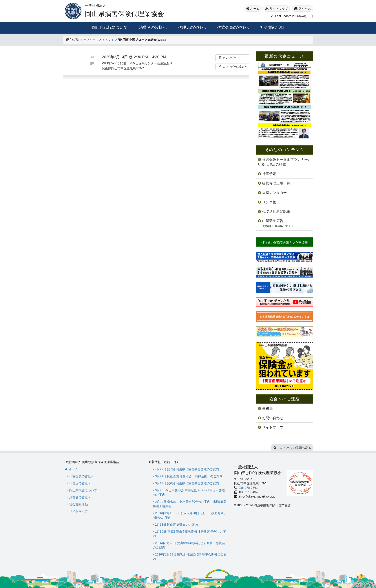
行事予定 (269, 174)
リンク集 (269, 202)
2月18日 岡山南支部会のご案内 (176, 525)
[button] (232, 67)
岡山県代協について (110, 27)
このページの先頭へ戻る (294, 448)
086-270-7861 (248, 488)
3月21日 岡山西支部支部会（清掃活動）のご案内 (189, 476)
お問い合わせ (273, 418)
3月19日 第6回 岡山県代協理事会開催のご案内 (187, 483)
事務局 (267, 409)
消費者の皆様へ (153, 27)
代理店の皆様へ (192, 27)
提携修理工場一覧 (276, 183)
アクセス (305, 9)
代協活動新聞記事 (276, 212)
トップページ (89, 40)
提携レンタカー (274, 193)
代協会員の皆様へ (233, 27)
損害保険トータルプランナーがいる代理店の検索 (285, 162)
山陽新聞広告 (277, 223)
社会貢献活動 (272, 27)
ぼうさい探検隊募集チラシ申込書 (285, 242)
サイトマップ (279, 9)
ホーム (255, 9)
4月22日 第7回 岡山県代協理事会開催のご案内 (187, 469)
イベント (108, 40)
